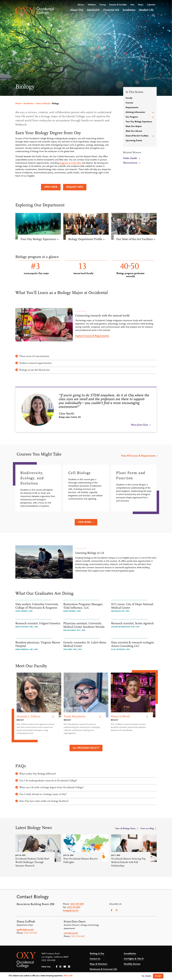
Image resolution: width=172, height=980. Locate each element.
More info (68, 976)
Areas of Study (43, 104)
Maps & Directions (99, 964)
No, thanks (146, 976)
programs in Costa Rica (70, 163)
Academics (29, 104)
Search (153, 15)
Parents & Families (118, 5)
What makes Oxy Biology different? (36, 774)
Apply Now (51, 187)
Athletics (92, 5)
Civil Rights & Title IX (134, 959)
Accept (158, 976)
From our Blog (147, 829)
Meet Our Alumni (134, 131)
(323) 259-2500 (48, 960)
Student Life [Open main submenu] (146, 10)
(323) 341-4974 (74, 907)
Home (18, 104)
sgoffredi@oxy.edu (25, 930)
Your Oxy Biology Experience (139, 122)
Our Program (132, 117)
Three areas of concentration (32, 356)
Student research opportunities (34, 363)
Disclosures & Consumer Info (103, 969)
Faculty (129, 98)
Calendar (151, 5)
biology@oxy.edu (71, 911)
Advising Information (135, 112)
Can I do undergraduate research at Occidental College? (46, 781)
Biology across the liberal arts (33, 370)
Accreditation (130, 954)
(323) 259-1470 (30, 933)
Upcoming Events (134, 141)
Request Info (75, 187)
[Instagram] (117, 910)
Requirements (132, 108)
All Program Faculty (86, 748)
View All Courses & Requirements (138, 456)
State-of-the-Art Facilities (137, 136)
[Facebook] (112, 910)
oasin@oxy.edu (71, 933)
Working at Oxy (97, 954)
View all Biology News (125, 829)
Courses (129, 103)
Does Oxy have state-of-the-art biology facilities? (42, 801)
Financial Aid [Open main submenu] (111, 10)
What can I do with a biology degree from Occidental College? (49, 788)
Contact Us (95, 959)
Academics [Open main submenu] (129, 10)
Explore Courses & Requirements (92, 336)
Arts (132, 5)
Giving (103, 5)
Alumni (81, 5)
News (141, 5)
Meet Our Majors (134, 126)
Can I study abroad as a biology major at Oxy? (41, 794)
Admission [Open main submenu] (93, 10)
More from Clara (140, 425)
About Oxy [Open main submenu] (77, 10)
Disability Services (132, 964)
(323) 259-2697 (77, 904)
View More (85, 522)
